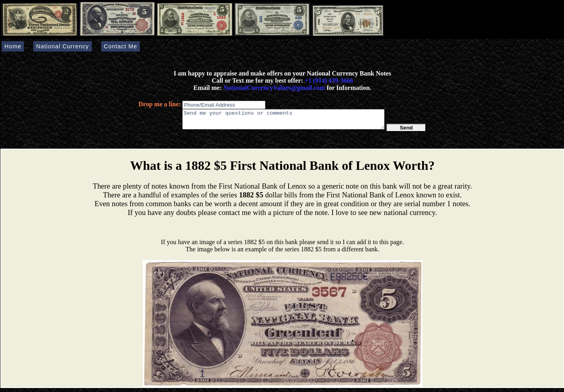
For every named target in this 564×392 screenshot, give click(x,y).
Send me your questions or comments (283, 121)
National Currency (62, 46)
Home (13, 46)
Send (406, 131)
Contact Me (121, 46)
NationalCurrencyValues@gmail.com (273, 88)
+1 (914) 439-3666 (329, 81)
